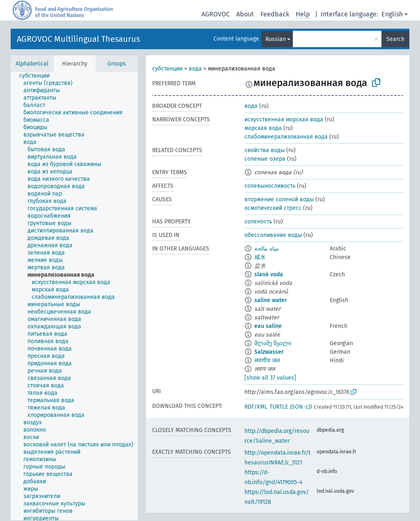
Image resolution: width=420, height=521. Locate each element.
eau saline (268, 326)
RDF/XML (256, 407)
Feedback (275, 14)
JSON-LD (301, 407)
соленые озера (265, 159)
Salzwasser (269, 352)
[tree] (74, 296)
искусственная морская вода (284, 119)
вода (195, 69)
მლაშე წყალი (273, 343)
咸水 (260, 257)
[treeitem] (38, 76)
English (392, 14)
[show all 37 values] (270, 378)
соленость (258, 222)
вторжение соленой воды (279, 199)
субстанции (167, 69)
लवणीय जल (267, 361)
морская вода (263, 128)
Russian (276, 39)
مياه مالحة (267, 249)
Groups (117, 64)
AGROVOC (216, 14)
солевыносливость (270, 186)
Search (395, 39)
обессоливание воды (273, 235)
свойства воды (265, 150)
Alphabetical (32, 64)
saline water (271, 300)
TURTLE (279, 407)
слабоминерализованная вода (286, 137)
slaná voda (269, 274)
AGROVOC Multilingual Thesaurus (78, 39)
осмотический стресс (273, 208)
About (245, 14)
